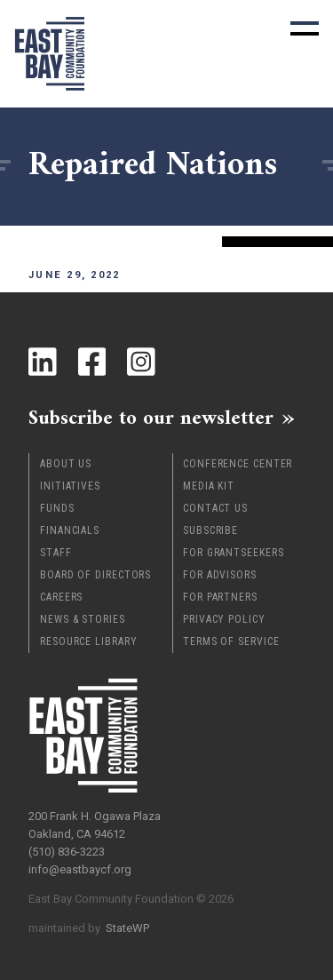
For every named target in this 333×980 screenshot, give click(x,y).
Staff (56, 553)
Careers (61, 597)
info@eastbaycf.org (80, 869)
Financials (70, 530)
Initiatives (70, 486)
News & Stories (83, 619)
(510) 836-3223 (67, 852)
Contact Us (215, 508)
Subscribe (210, 530)
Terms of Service (231, 641)
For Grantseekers (233, 553)
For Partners (220, 597)
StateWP (127, 928)
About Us (66, 464)
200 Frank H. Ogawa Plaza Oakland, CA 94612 (95, 825)
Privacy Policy (224, 619)
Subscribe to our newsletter (151, 418)
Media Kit (209, 486)
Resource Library (88, 641)
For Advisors (220, 575)
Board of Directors (95, 575)
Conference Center (238, 464)
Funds (57, 508)
